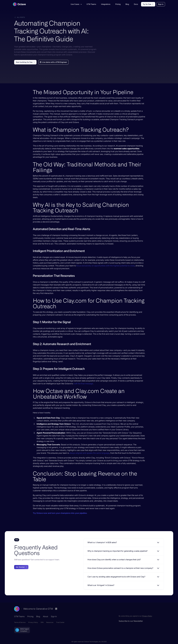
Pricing (118, 4)
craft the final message (83, 384)
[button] (76, 4)
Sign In (161, 4)
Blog (127, 4)
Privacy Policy (33, 622)
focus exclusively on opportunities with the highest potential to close (105, 266)
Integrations (106, 4)
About (45, 616)
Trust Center (60, 622)
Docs (136, 4)
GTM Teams (91, 4)
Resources (50, 622)
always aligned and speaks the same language (89, 453)
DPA (42, 622)
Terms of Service (20, 622)
